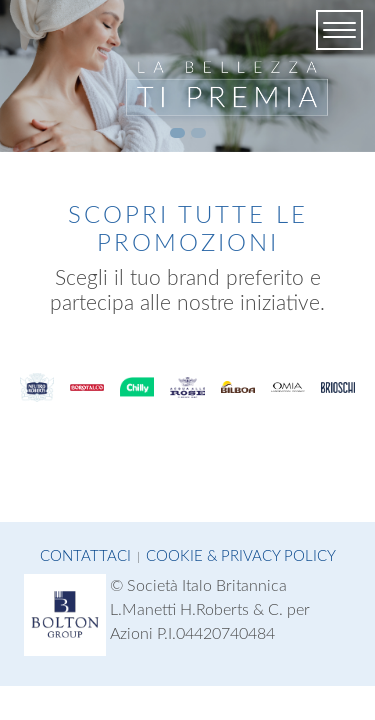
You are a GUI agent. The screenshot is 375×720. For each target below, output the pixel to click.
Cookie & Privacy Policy (241, 556)
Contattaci (85, 556)
